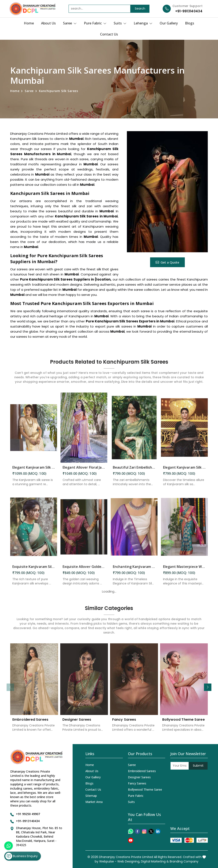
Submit (198, 766)
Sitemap (91, 796)
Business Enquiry (22, 856)
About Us (48, 23)
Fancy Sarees (124, 723)
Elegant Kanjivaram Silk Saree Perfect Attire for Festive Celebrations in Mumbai (34, 471)
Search (140, 9)
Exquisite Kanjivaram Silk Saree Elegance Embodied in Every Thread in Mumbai (34, 570)
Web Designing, (129, 861)
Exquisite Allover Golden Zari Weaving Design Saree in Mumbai (84, 570)
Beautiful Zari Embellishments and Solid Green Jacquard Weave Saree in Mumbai (134, 471)
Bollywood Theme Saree (184, 723)
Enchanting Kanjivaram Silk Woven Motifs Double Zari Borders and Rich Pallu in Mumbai (134, 570)
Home (29, 23)
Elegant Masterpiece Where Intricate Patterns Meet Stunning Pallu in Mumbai (184, 570)
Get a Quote (167, 262)
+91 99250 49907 (28, 814)
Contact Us (109, 34)
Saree (70, 23)
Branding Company (184, 861)
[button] (208, 687)
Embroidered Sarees (30, 723)
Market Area (94, 802)
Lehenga (143, 23)
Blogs (190, 23)
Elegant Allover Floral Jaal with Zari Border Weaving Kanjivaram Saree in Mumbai (84, 471)
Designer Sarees (77, 723)
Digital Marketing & (155, 861)
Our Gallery (169, 23)
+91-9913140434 (189, 11)
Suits (120, 23)
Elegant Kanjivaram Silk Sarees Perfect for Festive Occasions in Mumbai (184, 471)
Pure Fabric (95, 23)
